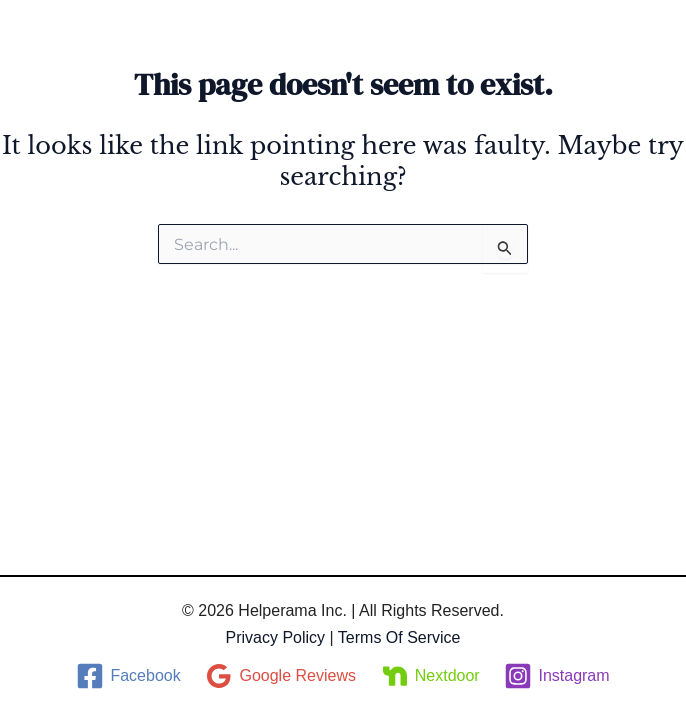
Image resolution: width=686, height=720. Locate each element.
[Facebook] (128, 676)
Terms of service (399, 637)
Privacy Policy (275, 637)
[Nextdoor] (430, 676)
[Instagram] (557, 676)
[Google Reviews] (280, 676)
